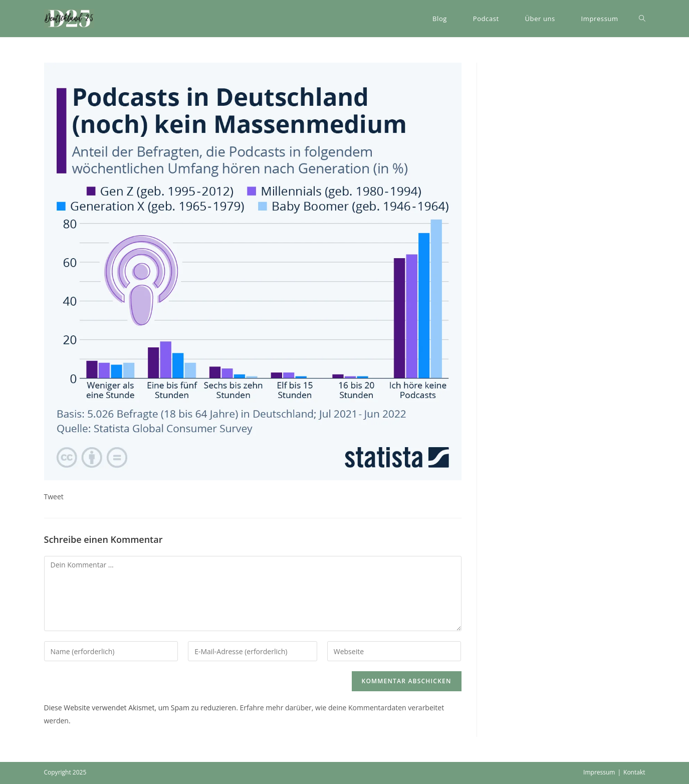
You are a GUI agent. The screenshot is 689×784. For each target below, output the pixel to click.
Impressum (599, 772)
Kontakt (634, 772)
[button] (69, 19)
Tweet (54, 497)
